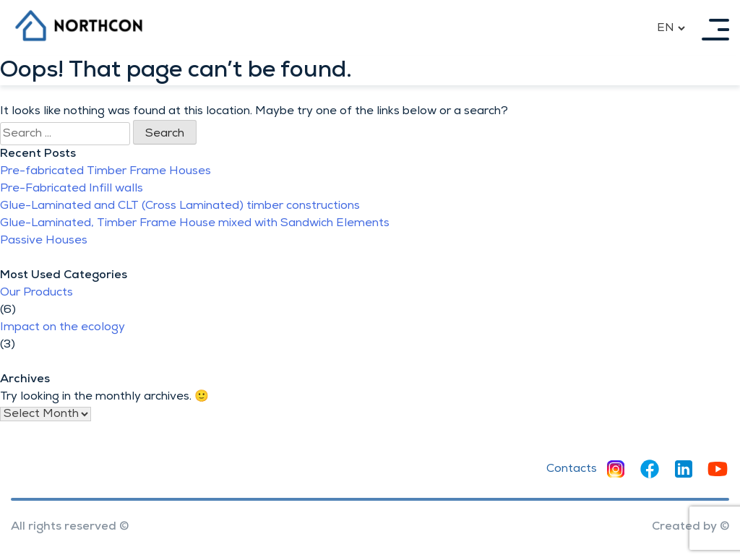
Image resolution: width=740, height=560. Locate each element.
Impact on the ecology (63, 327)
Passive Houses (44, 241)
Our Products (36, 293)
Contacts (572, 469)
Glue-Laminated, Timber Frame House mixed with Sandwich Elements (195, 223)
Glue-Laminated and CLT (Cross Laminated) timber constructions (180, 206)
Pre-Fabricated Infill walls (72, 189)
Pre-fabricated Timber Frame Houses (106, 171)
